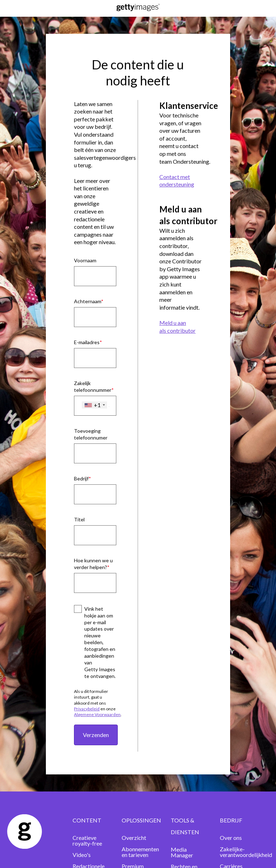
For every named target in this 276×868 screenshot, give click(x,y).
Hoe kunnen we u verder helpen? (93, 564)
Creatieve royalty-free (87, 840)
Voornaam (85, 260)
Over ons (231, 838)
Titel (79, 519)
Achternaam (87, 301)
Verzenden (96, 735)
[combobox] (94, 405)
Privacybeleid (87, 709)
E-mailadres (87, 342)
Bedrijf (81, 478)
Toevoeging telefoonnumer (91, 434)
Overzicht (134, 838)
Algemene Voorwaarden (97, 714)
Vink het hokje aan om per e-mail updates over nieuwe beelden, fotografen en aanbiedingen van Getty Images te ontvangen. (100, 642)
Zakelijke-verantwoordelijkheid (246, 852)
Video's (82, 855)
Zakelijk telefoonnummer (93, 386)
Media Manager (182, 852)
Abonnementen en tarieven (140, 852)
